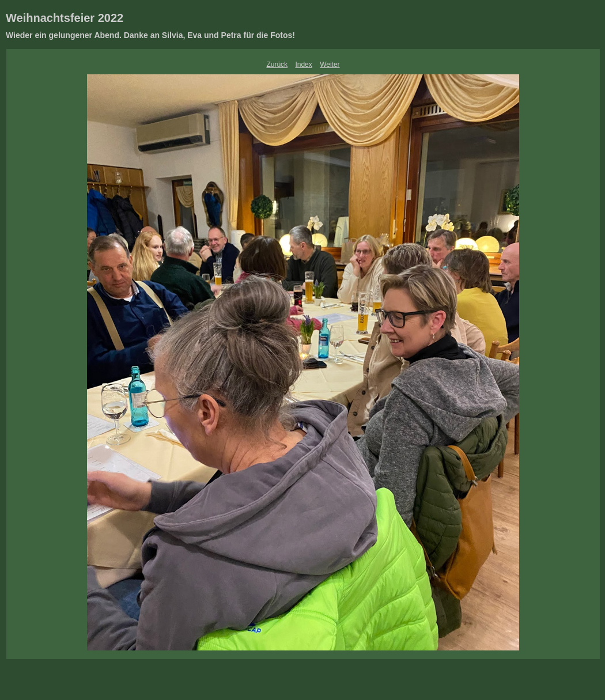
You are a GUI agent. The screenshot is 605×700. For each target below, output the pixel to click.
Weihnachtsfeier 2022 (65, 18)
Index (303, 65)
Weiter (330, 65)
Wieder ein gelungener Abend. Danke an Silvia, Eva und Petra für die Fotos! (150, 35)
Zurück (277, 65)
